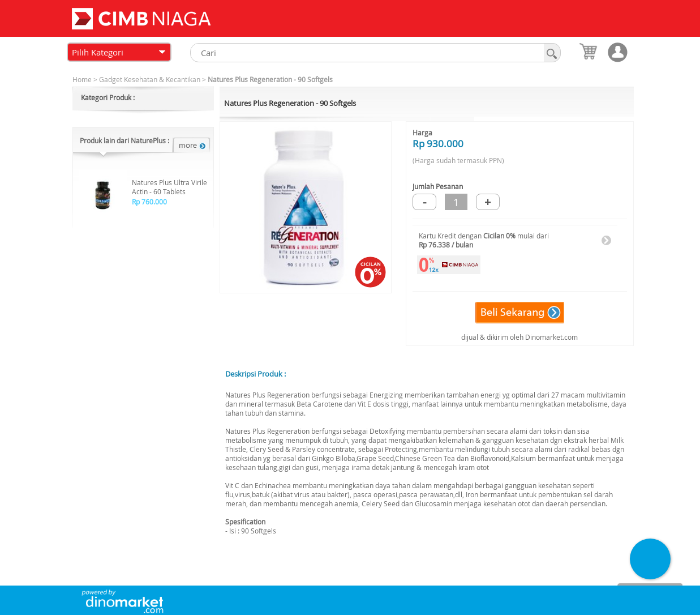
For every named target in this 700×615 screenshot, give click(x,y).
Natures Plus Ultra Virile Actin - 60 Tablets (169, 187)
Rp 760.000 (149, 202)
